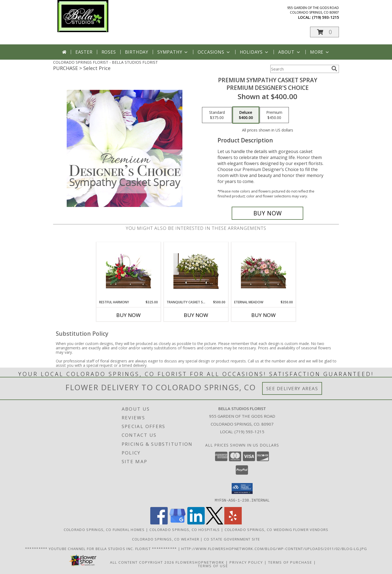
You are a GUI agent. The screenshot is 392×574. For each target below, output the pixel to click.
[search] (334, 69)
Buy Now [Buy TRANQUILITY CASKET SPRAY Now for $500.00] (196, 315)
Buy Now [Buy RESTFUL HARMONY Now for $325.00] (128, 315)
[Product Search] (300, 69)
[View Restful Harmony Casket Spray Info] (129, 271)
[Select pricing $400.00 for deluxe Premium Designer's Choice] (246, 115)
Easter (84, 52)
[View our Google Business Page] (177, 523)
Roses (109, 52)
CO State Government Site (232, 539)
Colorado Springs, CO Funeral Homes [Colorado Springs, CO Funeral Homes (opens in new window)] (104, 529)
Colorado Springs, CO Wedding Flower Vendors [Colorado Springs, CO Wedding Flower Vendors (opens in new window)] (277, 529)
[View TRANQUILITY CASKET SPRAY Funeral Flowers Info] (196, 271)
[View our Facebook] (159, 523)
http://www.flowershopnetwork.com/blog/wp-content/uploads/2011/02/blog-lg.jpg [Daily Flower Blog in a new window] (274, 548)
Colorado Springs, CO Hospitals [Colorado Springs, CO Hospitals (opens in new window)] (185, 529)
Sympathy (173, 52)
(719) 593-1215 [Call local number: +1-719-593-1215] (325, 17)
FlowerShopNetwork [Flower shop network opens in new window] (200, 562)
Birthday (137, 52)
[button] (324, 32)
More (320, 52)
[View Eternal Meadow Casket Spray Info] (264, 271)
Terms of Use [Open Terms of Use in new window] (213, 566)
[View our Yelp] (233, 523)
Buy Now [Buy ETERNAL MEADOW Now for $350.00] (264, 315)
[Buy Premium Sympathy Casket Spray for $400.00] (267, 213)
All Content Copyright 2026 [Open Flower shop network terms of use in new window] (142, 562)
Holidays (255, 52)
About (290, 52)
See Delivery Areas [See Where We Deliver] (292, 388)
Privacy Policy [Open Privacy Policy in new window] (246, 562)
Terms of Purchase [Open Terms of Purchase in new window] (290, 562)
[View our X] (215, 523)
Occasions (214, 52)
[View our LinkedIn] (196, 523)
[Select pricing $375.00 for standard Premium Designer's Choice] (217, 115)
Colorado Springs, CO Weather (166, 539)
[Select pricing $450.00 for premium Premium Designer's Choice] (274, 115)
